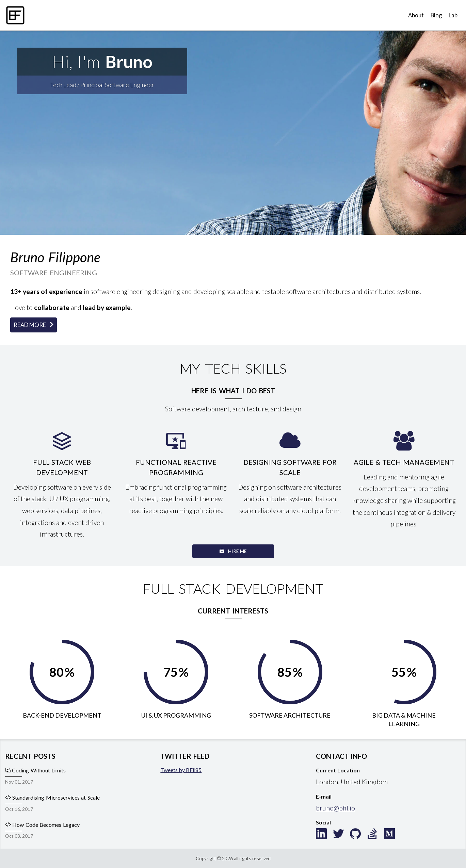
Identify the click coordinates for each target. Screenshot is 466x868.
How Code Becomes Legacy (42, 825)
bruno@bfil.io (335, 808)
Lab (453, 15)
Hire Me (233, 551)
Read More (34, 325)
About (416, 15)
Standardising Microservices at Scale (52, 797)
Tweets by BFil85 (181, 770)
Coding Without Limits (35, 770)
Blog (436, 15)
